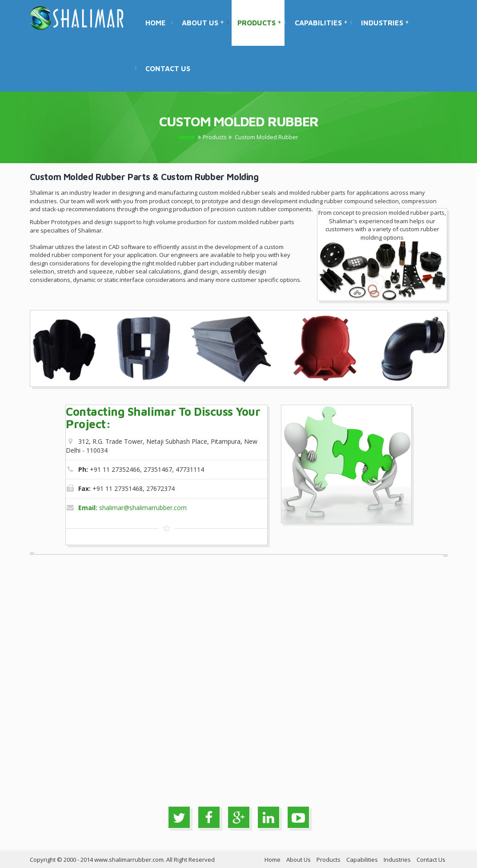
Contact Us (168, 68)
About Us (203, 23)
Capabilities (321, 23)
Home (156, 23)
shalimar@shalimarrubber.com (132, 508)
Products (259, 23)
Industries (385, 23)
